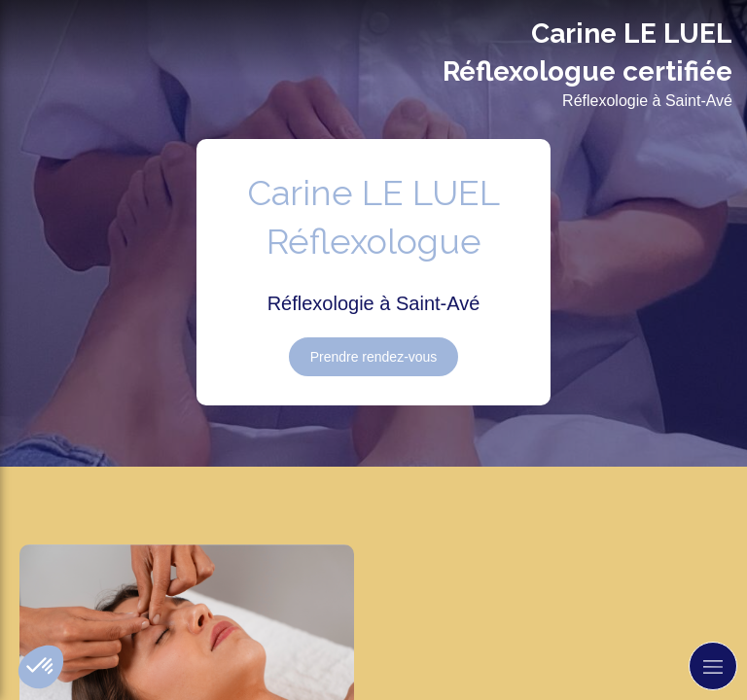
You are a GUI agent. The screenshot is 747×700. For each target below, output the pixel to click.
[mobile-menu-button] (713, 666)
